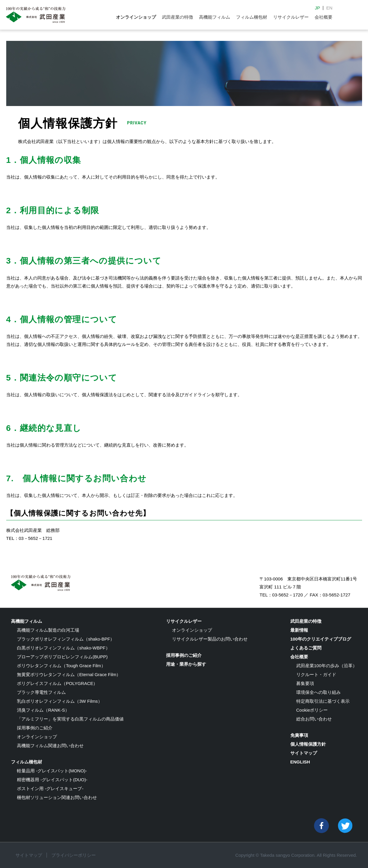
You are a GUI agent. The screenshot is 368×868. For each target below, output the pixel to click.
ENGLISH (300, 762)
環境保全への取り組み (318, 692)
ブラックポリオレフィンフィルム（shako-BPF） (66, 639)
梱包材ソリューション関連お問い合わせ (57, 797)
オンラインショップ (136, 17)
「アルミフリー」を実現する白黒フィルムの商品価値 (70, 719)
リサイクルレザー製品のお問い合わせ (210, 639)
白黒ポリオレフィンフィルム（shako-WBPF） (63, 648)
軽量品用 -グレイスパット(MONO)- (52, 771)
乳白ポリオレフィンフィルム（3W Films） (60, 701)
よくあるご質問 (306, 648)
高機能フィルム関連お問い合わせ (50, 746)
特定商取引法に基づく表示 (323, 701)
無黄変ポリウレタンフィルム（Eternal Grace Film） (69, 674)
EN (329, 8)
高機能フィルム (215, 17)
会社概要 (324, 17)
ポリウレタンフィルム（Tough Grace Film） (61, 666)
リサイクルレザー (291, 17)
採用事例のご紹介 (35, 728)
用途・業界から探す (186, 664)
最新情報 (299, 630)
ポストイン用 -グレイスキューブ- (50, 788)
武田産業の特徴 (177, 17)
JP (318, 8)
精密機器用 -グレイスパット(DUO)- (52, 780)
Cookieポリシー (312, 710)
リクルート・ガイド (316, 674)
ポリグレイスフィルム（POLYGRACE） (57, 683)
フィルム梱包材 (252, 17)
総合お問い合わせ (314, 719)
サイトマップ (304, 753)
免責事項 (299, 735)
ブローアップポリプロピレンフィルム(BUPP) (62, 657)
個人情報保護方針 (308, 744)
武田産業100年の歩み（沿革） (327, 666)
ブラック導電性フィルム (41, 692)
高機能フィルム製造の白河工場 (48, 630)
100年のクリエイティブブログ (321, 639)
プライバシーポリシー (74, 855)
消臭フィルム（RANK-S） (43, 710)
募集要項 (305, 683)
